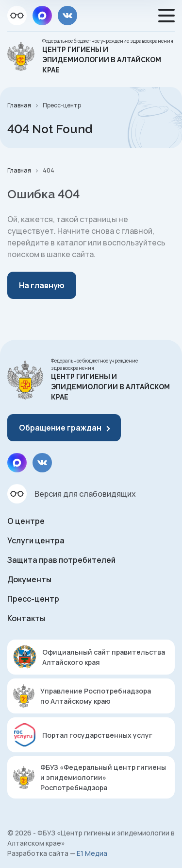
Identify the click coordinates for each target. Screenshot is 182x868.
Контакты (26, 618)
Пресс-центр (33, 599)
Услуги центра (36, 540)
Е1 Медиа (92, 853)
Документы (29, 579)
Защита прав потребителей (61, 560)
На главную (42, 285)
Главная (19, 105)
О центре (26, 521)
